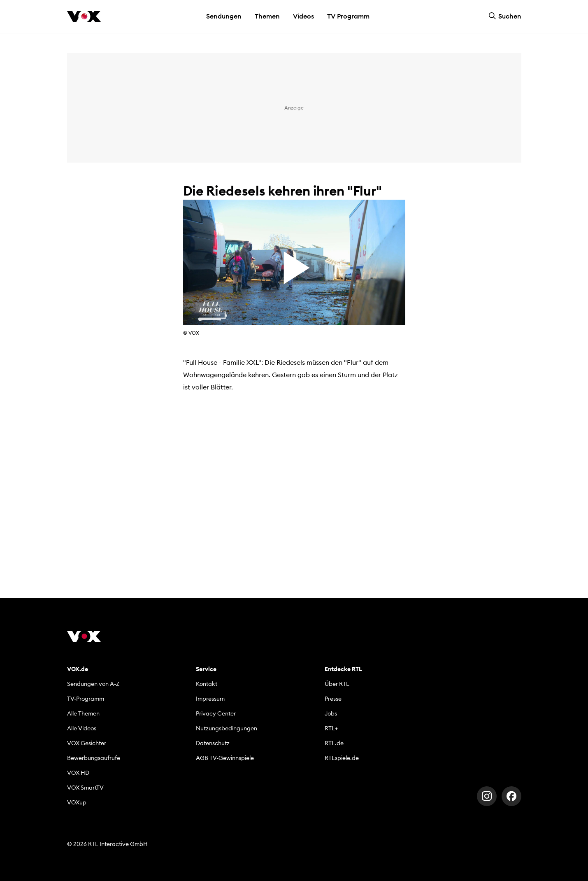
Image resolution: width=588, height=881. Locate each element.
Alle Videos (82, 728)
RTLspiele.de (342, 758)
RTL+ (331, 728)
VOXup (77, 802)
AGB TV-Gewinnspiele (225, 758)
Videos (303, 16)
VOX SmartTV (85, 788)
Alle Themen (83, 713)
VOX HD (78, 773)
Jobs (331, 713)
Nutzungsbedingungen (227, 728)
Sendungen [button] (224, 16)
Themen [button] (267, 16)
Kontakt (207, 684)
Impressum (210, 699)
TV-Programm (86, 699)
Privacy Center (216, 713)
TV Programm (348, 16)
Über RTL (337, 684)
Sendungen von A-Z (93, 684)
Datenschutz (213, 743)
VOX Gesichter (87, 743)
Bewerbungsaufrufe (94, 758)
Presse (333, 699)
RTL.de (334, 743)
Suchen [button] (505, 16)
